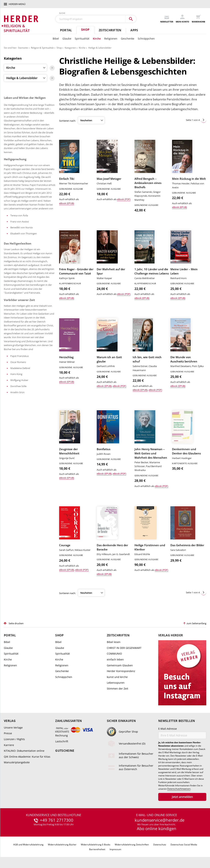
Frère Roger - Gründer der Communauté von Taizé (76, 271)
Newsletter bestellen (177, 721)
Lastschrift (62, 741)
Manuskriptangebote (17, 762)
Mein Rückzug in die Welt (189, 179)
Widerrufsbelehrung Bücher (62, 845)
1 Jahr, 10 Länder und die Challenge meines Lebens (152, 271)
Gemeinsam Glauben (120, 665)
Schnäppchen (146, 39)
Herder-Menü (17, 4)
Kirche (97, 39)
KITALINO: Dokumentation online (24, 751)
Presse (8, 733)
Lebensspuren (116, 683)
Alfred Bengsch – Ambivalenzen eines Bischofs (148, 183)
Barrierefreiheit (97, 849)
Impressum (115, 849)
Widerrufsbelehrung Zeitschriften (132, 845)
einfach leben (115, 659)
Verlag (10, 721)
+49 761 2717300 (57, 820)
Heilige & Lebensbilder (100, 48)
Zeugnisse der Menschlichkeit (69, 451)
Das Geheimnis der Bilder (187, 545)
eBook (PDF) (124, 199)
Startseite (23, 48)
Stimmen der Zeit (118, 689)
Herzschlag (66, 357)
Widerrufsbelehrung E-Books (96, 845)
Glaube (67, 39)
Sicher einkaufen (121, 721)
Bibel (56, 39)
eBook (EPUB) (67, 203)
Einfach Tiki (67, 179)
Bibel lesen (114, 642)
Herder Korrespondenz (121, 671)
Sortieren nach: (67, 121)
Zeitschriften (110, 30)
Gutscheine (65, 751)
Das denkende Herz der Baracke (112, 547)
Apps (134, 30)
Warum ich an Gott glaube (109, 359)
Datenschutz (160, 845)
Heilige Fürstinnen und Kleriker (150, 547)
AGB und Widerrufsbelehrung (28, 845)
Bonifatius (104, 449)
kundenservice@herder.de (160, 820)
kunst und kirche (117, 677)
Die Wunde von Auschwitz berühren (184, 359)
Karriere (9, 745)
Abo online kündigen (157, 828)
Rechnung (62, 735)
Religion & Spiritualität (42, 48)
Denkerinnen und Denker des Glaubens (186, 451)
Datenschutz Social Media (184, 845)
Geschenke (128, 39)
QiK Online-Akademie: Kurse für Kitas (27, 757)
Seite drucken (16, 623)
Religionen (111, 39)
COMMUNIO (114, 654)
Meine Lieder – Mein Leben (184, 271)
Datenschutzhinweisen (179, 789)
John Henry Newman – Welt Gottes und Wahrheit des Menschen (151, 453)
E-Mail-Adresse (168, 729)
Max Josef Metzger (109, 179)
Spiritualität (82, 39)
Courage (65, 545)
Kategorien (70, 48)
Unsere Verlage (13, 728)
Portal (66, 30)
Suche (62, 13)
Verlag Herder (171, 635)
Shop (85, 30)
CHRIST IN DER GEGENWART (124, 648)
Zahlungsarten (69, 721)
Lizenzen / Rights (14, 739)
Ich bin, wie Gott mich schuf (147, 359)
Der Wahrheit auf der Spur (111, 271)
